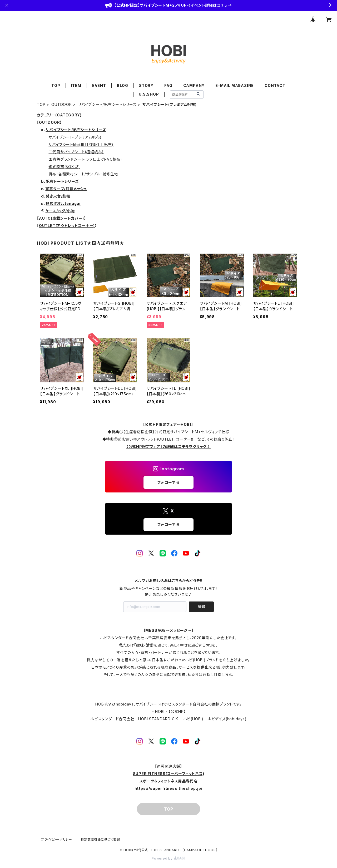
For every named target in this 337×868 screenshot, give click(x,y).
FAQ (168, 85)
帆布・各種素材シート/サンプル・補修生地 (83, 174)
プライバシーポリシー (57, 839)
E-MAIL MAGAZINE (235, 85)
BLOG (123, 85)
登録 (201, 607)
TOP (56, 85)
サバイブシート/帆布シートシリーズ (107, 104)
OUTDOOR (62, 104)
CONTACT (275, 85)
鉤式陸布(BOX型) (64, 167)
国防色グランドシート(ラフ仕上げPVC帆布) (85, 159)
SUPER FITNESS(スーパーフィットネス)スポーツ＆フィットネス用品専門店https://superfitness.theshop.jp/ (169, 781)
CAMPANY (194, 85)
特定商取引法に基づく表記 (100, 839)
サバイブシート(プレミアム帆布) (75, 137)
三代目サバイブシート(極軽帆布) (76, 152)
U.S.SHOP (149, 94)
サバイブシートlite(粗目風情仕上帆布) (81, 144)
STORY (146, 85)
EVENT (99, 85)
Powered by (168, 858)
